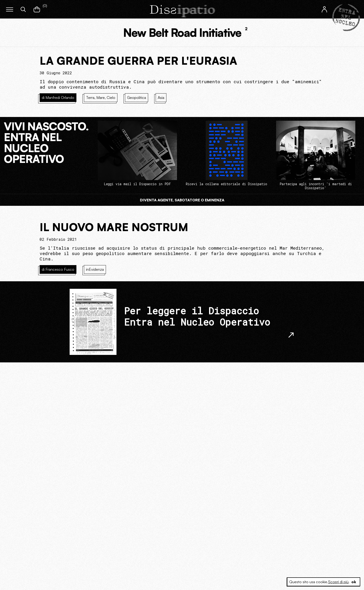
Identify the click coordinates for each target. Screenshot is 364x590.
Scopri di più (338, 582)
